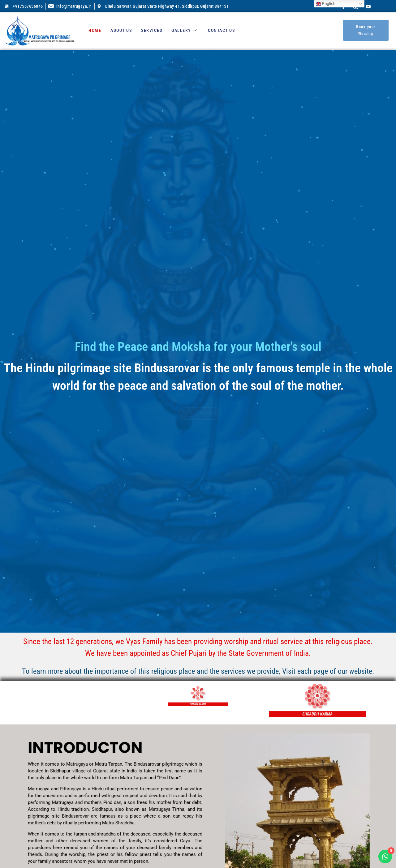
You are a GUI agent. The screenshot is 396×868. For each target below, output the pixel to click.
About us (121, 30)
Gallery (184, 30)
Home (95, 30)
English (326, 4)
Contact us (221, 30)
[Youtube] (368, 6)
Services (152, 30)
